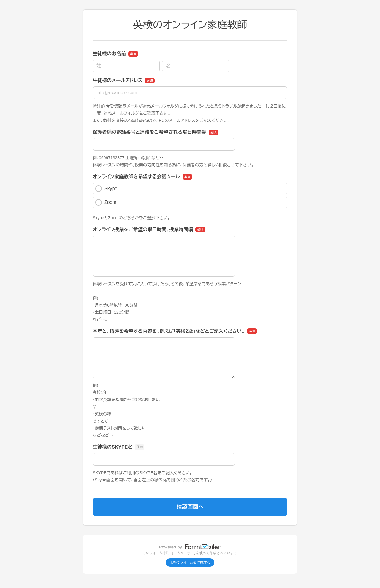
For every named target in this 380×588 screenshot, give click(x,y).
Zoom (106, 202)
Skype (106, 189)
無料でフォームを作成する (190, 562)
